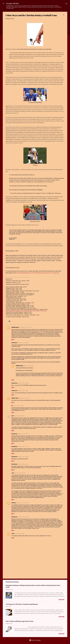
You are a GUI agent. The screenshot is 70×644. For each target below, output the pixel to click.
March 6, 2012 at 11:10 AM (23, 447)
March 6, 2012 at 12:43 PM (23, 457)
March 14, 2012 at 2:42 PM (20, 473)
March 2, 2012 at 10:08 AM (23, 383)
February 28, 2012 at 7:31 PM (25, 327)
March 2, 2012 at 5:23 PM (23, 391)
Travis (13, 534)
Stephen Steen (15, 398)
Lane (13, 416)
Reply (13, 340)
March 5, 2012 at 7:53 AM (18, 406)
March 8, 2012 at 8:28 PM (29, 366)
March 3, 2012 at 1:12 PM (24, 398)
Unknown (14, 503)
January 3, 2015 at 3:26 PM (23, 517)
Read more (61, 600)
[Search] (66, 4)
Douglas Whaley (12, 3)
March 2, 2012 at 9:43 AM (23, 343)
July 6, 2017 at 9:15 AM (19, 534)
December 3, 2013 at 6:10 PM (22, 503)
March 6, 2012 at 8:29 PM (23, 464)
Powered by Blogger (35, 640)
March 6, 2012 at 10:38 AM (23, 434)
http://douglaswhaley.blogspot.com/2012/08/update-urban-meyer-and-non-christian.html (38, 273)
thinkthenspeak (15, 327)
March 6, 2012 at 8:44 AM (19, 416)
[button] (63, 15)
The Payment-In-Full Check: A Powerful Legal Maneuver (22, 604)
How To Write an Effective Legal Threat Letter (19, 621)
